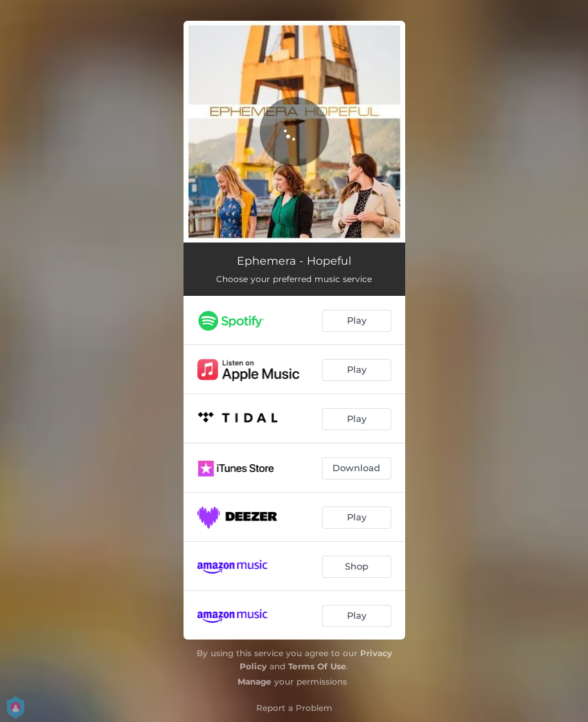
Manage (255, 681)
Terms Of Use (317, 666)
